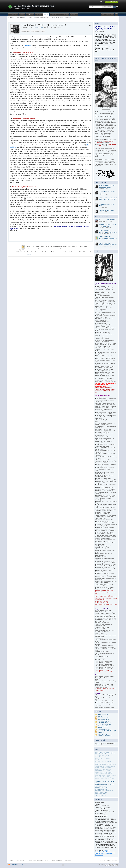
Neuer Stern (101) (103, 726)
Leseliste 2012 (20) (103, 721)
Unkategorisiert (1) (103, 715)
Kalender (39, 14)
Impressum (54, 14)
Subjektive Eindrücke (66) (105, 736)
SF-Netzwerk (13, 14)
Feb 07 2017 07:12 (20, 251)
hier (21, 48)
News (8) (100, 728)
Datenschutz (64, 14)
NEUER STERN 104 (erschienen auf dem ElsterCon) (108, 232)
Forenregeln (103, 861)
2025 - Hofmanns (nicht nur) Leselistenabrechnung (107, 186)
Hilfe (22, 864)
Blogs (46, 14)
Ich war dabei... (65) (103, 718)
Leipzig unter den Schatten (107, 210)
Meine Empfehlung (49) (104, 724)
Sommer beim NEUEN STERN (108, 220)
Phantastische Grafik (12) (105, 729)
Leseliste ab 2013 (39, 28)
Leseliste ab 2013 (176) (104, 723)
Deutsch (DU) (15, 864)
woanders (28, 46)
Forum (22, 14)
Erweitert (117, 7)
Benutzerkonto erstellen (111, 2)
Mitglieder (30, 14)
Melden (29, 255)
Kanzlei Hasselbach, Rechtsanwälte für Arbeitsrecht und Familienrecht (105, 853)
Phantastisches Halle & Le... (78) (107, 731)
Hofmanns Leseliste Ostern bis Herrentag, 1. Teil (108, 225)
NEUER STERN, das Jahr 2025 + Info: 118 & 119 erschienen (108, 199)
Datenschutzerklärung (112, 861)
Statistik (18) (101, 732)
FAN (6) (100, 716)
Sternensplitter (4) (103, 734)
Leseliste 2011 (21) (103, 719)
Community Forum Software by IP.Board (108, 864)
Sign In (102, 2)
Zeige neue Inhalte (108, 14)
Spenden (74, 14)
